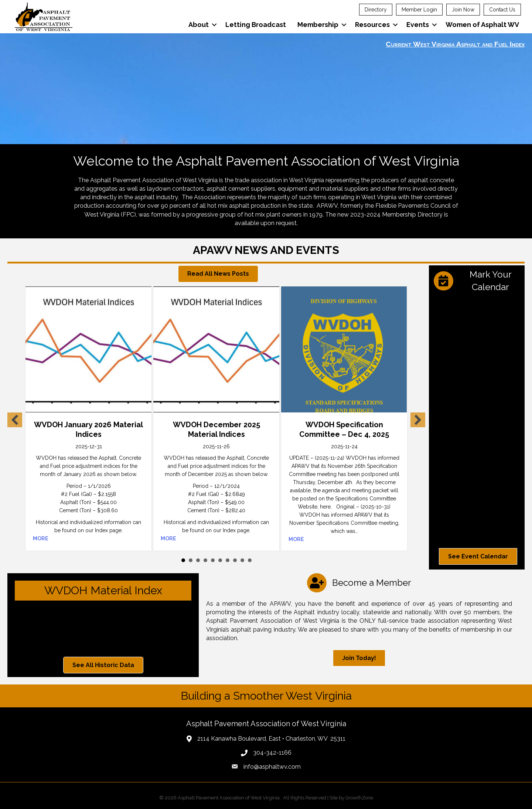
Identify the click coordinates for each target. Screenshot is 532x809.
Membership (318, 25)
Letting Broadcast (256, 25)
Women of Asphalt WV (482, 25)
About (199, 25)
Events (418, 25)
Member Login (419, 10)
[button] (218, 274)
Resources (372, 25)
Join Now (463, 10)
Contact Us (502, 10)
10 (250, 560)
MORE (41, 538)
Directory (376, 10)
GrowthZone (359, 798)
